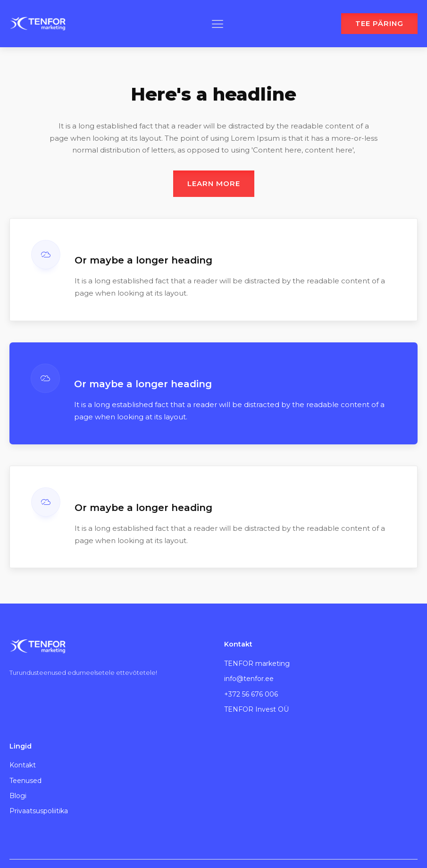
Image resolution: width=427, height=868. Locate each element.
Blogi (18, 796)
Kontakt (23, 765)
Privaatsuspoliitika (39, 811)
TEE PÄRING (379, 23)
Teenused (25, 781)
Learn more (214, 183)
